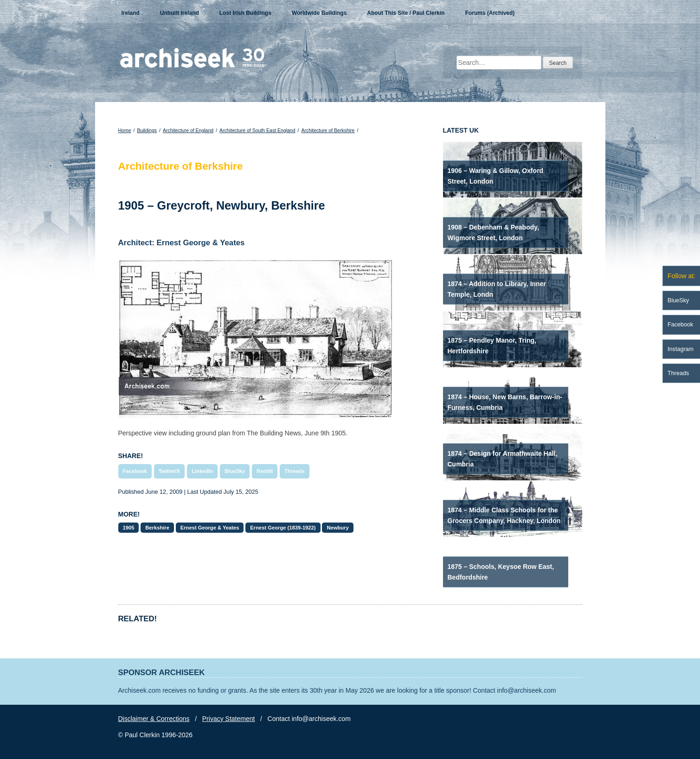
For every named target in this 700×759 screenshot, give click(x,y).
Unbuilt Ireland (180, 13)
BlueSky (235, 471)
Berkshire (157, 528)
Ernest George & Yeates (210, 528)
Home (125, 130)
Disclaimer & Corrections (154, 719)
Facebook (135, 471)
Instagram (681, 349)
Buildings (147, 130)
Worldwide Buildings (319, 13)
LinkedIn (202, 471)
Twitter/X (169, 471)
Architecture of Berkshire (328, 130)
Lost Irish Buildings (245, 13)
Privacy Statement (229, 719)
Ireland (131, 13)
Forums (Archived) (490, 13)
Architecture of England (188, 130)
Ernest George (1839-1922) (283, 528)
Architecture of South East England (257, 130)
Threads (295, 471)
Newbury (337, 528)
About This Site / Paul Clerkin (406, 13)
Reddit (265, 471)
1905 (129, 528)
